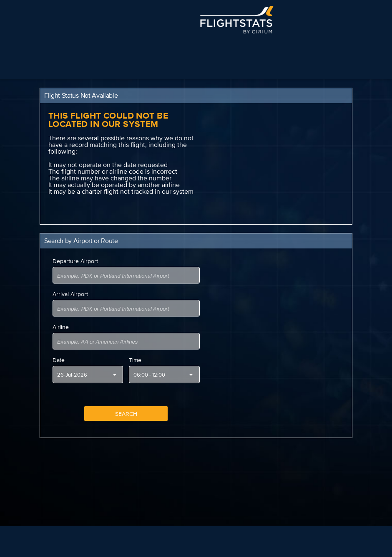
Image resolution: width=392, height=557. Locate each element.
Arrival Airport (70, 294)
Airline (61, 327)
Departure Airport (75, 261)
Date (59, 360)
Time (135, 360)
